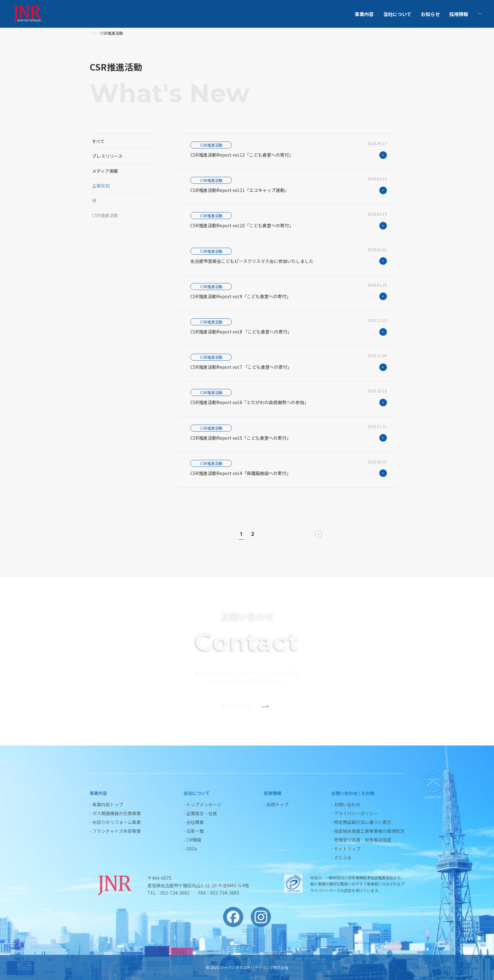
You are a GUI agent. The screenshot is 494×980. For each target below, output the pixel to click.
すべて (98, 141)
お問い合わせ (467, 14)
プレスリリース (107, 156)
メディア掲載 (105, 171)
